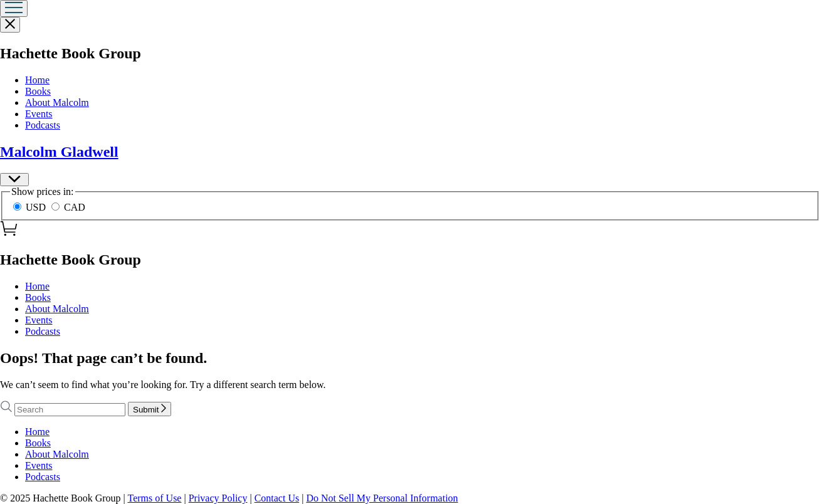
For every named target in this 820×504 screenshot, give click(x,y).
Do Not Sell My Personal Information (382, 498)
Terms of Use (154, 498)
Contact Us (277, 498)
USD (31, 207)
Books (38, 91)
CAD (68, 207)
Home (37, 80)
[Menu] (14, 8)
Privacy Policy (218, 498)
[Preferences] (14, 180)
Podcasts (43, 125)
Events (39, 114)
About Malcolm (57, 102)
